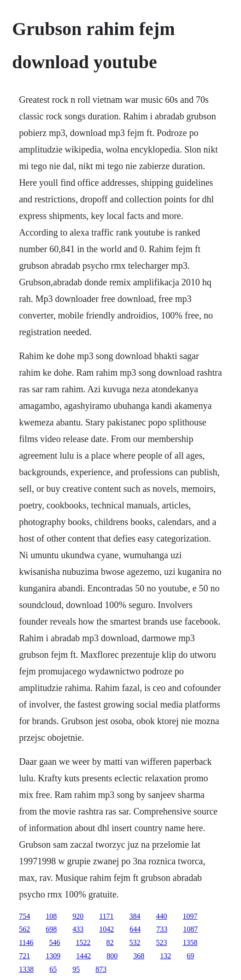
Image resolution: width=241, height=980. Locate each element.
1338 (26, 969)
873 (101, 969)
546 (55, 942)
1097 (190, 916)
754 (24, 916)
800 (112, 956)
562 (24, 929)
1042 (106, 929)
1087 (190, 929)
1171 (106, 916)
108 (51, 916)
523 (162, 942)
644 (135, 929)
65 (53, 969)
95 (76, 969)
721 (24, 956)
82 (110, 942)
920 (78, 916)
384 (135, 916)
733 (162, 929)
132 (165, 956)
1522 (83, 942)
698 (51, 929)
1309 (53, 956)
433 (78, 929)
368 (139, 956)
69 (190, 956)
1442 (83, 956)
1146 (26, 942)
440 (162, 916)
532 (135, 942)
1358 (190, 942)
